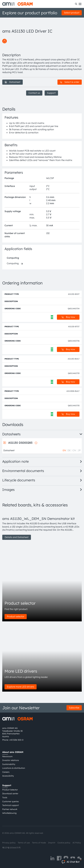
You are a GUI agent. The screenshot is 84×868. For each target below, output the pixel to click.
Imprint (52, 843)
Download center (10, 794)
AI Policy (77, 843)
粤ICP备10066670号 (11, 848)
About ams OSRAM (13, 752)
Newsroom (7, 756)
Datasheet (12, 82)
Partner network (10, 809)
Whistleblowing (9, 813)
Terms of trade (39, 843)
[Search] (76, 4)
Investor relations (11, 760)
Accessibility (8, 776)
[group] (42, 525)
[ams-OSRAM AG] (17, 4)
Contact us (34, 93)
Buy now (68, 317)
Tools (5, 797)
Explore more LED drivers (21, 687)
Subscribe (74, 708)
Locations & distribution (14, 768)
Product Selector (10, 790)
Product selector (16, 616)
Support (51, 93)
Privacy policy (9, 843)
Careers (6, 772)
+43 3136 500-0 (16, 740)
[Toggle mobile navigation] (80, 4)
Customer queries (11, 801)
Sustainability (9, 764)
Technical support (11, 805)
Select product (72, 13)
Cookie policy (64, 843)
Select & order (70, 82)
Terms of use (24, 843)
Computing (13, 258)
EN (64, 450)
